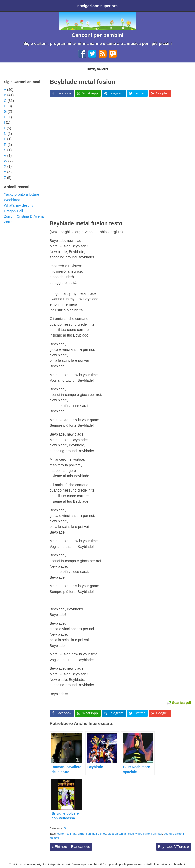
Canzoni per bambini (98, 35)
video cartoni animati (149, 834)
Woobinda (12, 200)
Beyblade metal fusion (83, 82)
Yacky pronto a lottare (21, 194)
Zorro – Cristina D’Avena (24, 216)
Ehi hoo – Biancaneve (71, 847)
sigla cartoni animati (121, 834)
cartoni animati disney (92, 834)
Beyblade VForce (174, 847)
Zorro (8, 222)
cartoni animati (67, 834)
